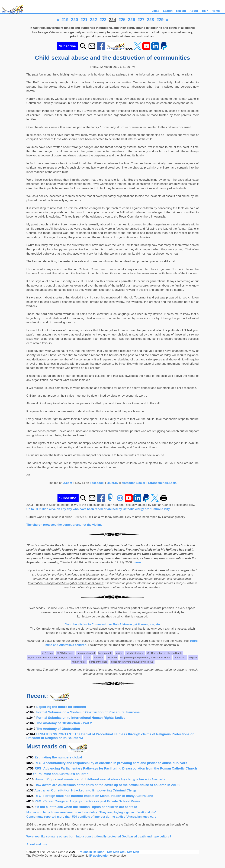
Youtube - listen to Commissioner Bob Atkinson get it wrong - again (112, 624)
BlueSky (112, 483)
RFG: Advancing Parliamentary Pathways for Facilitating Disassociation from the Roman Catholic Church (116, 768)
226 (131, 20)
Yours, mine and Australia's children (61, 774)
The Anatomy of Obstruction (58, 729)
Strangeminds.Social (163, 483)
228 (150, 20)
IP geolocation (99, 856)
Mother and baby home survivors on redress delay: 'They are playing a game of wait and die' (91, 812)
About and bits (37, 844)
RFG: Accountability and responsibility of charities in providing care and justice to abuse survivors (111, 763)
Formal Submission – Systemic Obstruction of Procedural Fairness (88, 712)
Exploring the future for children (61, 707)
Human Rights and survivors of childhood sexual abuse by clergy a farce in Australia (100, 779)
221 (84, 20)
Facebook (97, 483)
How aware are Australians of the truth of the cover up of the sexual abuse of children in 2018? (107, 785)
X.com (68, 483)
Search (168, 11)
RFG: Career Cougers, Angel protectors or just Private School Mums (87, 801)
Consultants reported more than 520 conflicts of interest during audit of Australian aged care (91, 817)
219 (65, 20)
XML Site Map (129, 852)
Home (216, 11)
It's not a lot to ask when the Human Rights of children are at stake (86, 807)
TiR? (205, 11)
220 (75, 20)
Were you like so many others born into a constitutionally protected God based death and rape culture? (99, 836)
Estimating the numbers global (58, 757)
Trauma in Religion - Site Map (99, 852)
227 (141, 20)
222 (94, 20)
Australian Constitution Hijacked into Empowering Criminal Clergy (86, 790)
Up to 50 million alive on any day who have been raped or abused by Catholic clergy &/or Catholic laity (98, 509)
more (137, 562)
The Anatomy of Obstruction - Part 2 (64, 723)
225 (122, 20)
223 (103, 20)
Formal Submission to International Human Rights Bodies (81, 718)
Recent (181, 11)
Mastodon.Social (133, 483)
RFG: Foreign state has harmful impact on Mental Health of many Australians (94, 796)
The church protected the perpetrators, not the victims (64, 525)
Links (155, 11)
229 (160, 20)
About (194, 11)
